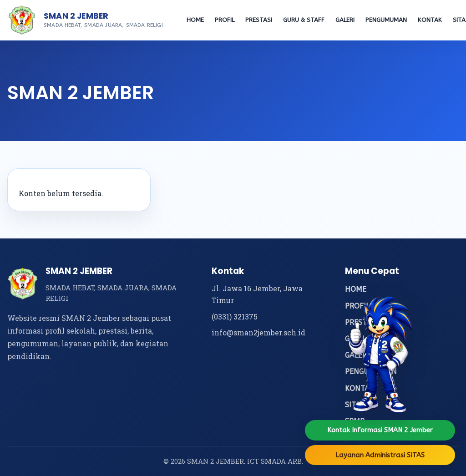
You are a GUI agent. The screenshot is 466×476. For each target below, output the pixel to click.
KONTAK (430, 20)
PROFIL (225, 20)
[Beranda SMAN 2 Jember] (22, 20)
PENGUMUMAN (386, 20)
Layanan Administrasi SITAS (380, 455)
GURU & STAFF (304, 20)
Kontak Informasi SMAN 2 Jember (380, 430)
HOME (195, 20)
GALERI (345, 20)
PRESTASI (259, 20)
